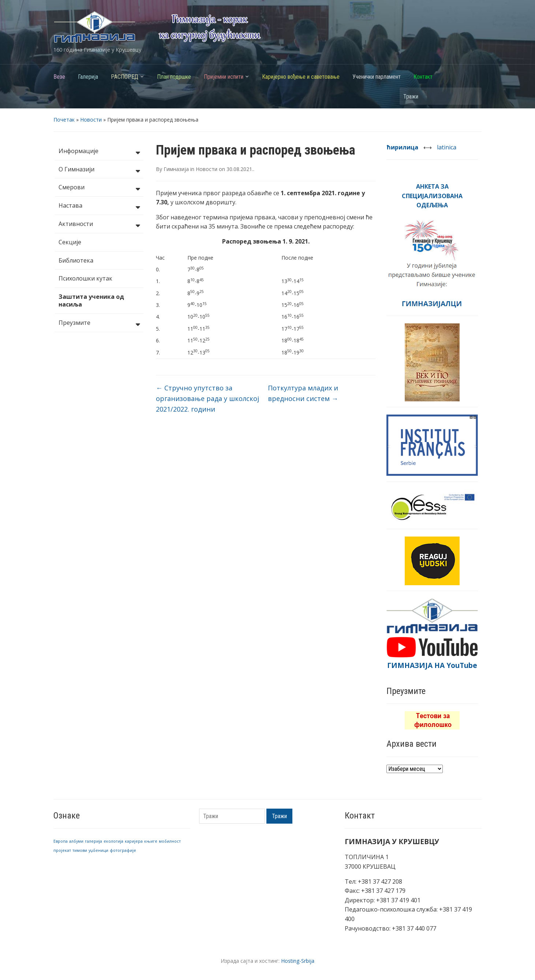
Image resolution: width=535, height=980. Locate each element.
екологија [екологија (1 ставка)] (113, 841)
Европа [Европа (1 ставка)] (61, 841)
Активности (99, 224)
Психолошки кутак (85, 278)
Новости (91, 120)
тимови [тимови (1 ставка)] (80, 850)
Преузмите (99, 323)
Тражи (472, 96)
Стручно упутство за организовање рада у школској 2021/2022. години (207, 398)
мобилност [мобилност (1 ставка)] (170, 841)
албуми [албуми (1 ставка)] (76, 841)
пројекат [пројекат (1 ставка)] (62, 850)
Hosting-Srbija (298, 961)
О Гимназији (99, 170)
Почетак (64, 120)
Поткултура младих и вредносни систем (303, 393)
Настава (99, 206)
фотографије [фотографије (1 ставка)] (123, 850)
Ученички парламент (377, 77)
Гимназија (176, 169)
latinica (447, 147)
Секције (70, 242)
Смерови (99, 188)
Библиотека (76, 260)
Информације (99, 152)
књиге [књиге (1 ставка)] (151, 841)
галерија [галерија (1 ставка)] (93, 841)
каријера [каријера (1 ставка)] (134, 841)
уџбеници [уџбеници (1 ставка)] (98, 850)
